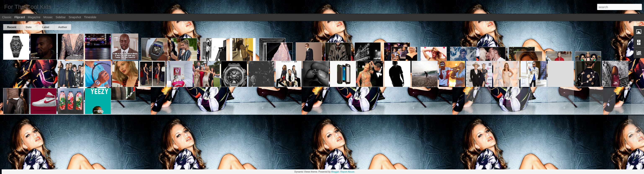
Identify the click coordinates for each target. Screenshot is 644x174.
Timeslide (90, 17)
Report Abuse (347, 172)
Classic (7, 17)
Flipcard (20, 17)
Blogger (335, 172)
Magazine (34, 17)
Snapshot (75, 17)
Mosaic (48, 17)
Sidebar (61, 17)
